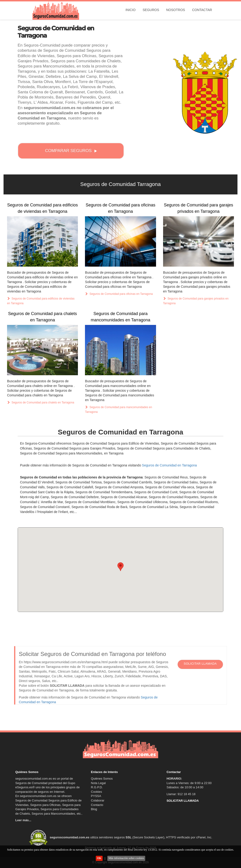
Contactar (202, 10)
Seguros (151, 10)
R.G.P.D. (97, 787)
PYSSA (96, 796)
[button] (120, 567)
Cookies (96, 792)
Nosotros (176, 10)
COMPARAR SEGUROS (71, 151)
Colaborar (98, 800)
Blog (94, 809)
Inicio (131, 10)
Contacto (97, 805)
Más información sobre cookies (126, 858)
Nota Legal (98, 783)
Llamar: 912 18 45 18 (181, 794)
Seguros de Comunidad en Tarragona (169, 465)
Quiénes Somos (102, 779)
